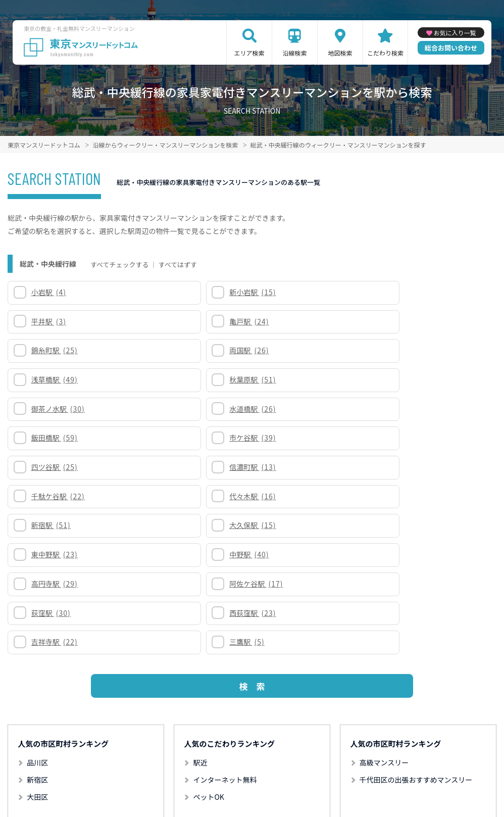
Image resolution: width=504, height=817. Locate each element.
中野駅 (426, 409)
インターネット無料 (225, 605)
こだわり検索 (385, 53)
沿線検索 (295, 53)
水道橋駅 (181, 350)
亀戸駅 (426, 292)
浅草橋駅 (305, 321)
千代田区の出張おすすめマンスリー (416, 605)
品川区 (37, 588)
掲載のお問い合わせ (389, 775)
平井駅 (299, 292)
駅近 (200, 588)
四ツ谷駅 (57, 379)
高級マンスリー (384, 588)
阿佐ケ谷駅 (185, 438)
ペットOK (208, 622)
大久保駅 (181, 409)
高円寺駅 (57, 438)
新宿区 (37, 605)
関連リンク (100, 775)
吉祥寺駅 (57, 467)
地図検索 (340, 53)
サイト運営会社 (323, 775)
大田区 (37, 622)
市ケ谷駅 (429, 350)
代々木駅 (429, 379)
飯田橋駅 (305, 350)
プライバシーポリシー (253, 775)
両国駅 (178, 321)
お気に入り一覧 (455, 33)
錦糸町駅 (57, 321)
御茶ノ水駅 (61, 350)
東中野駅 (305, 409)
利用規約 (194, 775)
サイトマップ (149, 775)
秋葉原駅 (429, 321)
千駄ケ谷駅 (309, 379)
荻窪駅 (301, 438)
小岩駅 (51, 292)
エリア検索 (249, 53)
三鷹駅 (175, 467)
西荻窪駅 (429, 438)
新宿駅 (54, 409)
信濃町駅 (181, 379)
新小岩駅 (181, 292)
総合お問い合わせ (451, 48)
